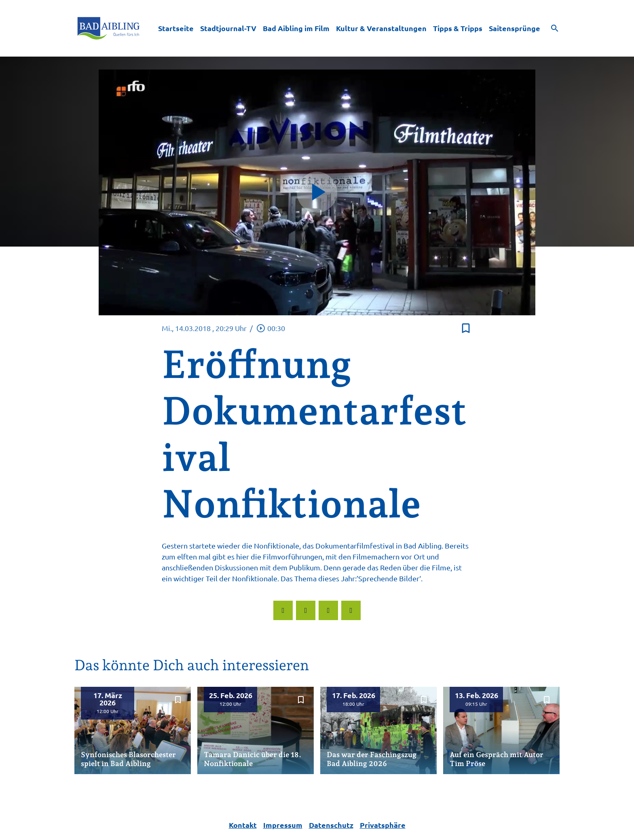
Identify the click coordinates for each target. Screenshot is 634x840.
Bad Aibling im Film (296, 28)
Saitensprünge (515, 28)
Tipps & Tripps (458, 28)
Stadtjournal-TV (228, 28)
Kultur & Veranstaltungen (381, 28)
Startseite (176, 28)
